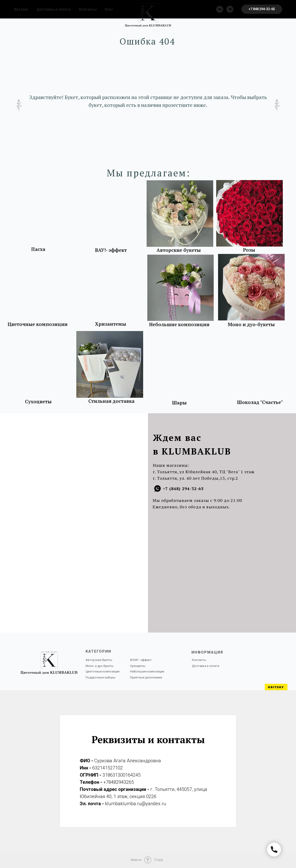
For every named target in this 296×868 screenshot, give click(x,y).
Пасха (38, 249)
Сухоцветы (38, 402)
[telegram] (230, 9)
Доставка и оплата (54, 9)
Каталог (21, 9)
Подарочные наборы (100, 677)
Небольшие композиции (179, 324)
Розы (249, 250)
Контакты (88, 9)
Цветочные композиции (38, 324)
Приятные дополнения (146, 677)
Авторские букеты (179, 250)
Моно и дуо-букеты (251, 324)
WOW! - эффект (141, 660)
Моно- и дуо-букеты (100, 666)
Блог (109, 9)
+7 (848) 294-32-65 (183, 488)
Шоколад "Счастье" (260, 402)
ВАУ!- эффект (111, 250)
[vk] (220, 9)
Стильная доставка (111, 401)
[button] (262, 9)
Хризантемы (111, 324)
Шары (179, 403)
